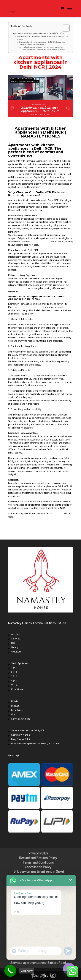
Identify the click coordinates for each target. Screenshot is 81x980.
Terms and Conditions (38, 862)
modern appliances (17, 288)
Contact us (16, 652)
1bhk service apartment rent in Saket (38, 871)
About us (15, 634)
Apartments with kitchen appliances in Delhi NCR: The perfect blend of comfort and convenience (43, 43)
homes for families (40, 242)
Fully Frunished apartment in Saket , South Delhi (36, 743)
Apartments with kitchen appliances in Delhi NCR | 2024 (38, 33)
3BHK (14, 676)
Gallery (15, 647)
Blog (13, 643)
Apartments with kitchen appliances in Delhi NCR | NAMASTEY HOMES (42, 38)
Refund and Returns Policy (38, 858)
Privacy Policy (38, 853)
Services (16, 639)
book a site (58, 513)
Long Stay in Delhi (21, 739)
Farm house (17, 710)
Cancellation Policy (38, 867)
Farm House (17, 689)
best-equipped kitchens (30, 307)
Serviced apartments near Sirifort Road (38, 963)
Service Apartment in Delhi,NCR (28, 730)
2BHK (14, 672)
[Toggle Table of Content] (64, 28)
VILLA (14, 685)
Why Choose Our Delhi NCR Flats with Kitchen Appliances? (44, 47)
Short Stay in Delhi (21, 735)
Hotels (15, 701)
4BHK (14, 681)
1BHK (14, 668)
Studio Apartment (20, 663)
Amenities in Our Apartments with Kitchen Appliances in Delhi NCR (46, 49)
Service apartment (21, 719)
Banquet (15, 706)
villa (13, 714)
